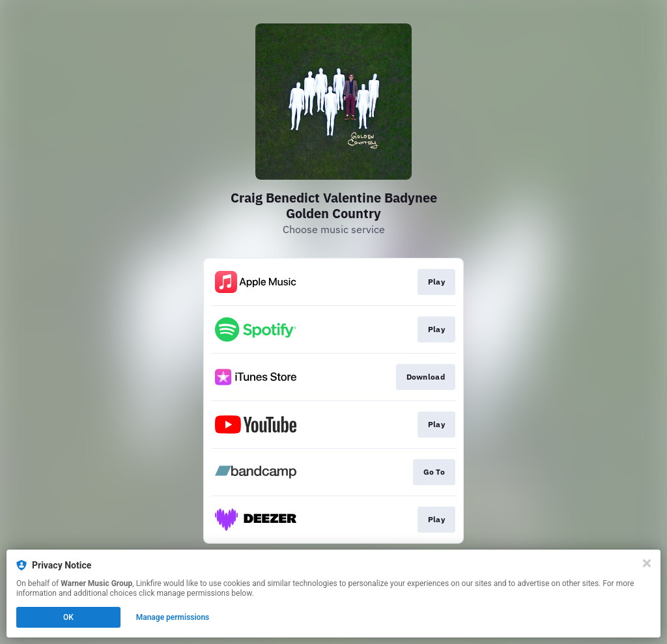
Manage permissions (173, 617)
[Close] (647, 563)
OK (68, 617)
